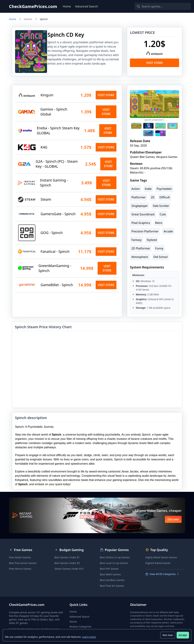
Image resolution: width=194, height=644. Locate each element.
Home (67, 6)
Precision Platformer (145, 231)
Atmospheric (140, 257)
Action (136, 189)
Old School (160, 257)
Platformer (139, 197)
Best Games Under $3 (67, 563)
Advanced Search (86, 6)
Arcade (168, 231)
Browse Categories (80, 627)
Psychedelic (164, 189)
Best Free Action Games (23, 563)
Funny (159, 248)
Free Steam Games (20, 557)
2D (153, 197)
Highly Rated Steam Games (161, 557)
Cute (163, 214)
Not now (168, 635)
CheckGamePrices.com (33, 6)
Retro (159, 223)
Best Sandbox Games (112, 580)
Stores (73, 622)
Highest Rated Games (158, 563)
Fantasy (136, 240)
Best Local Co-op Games (114, 563)
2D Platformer (141, 248)
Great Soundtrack (143, 214)
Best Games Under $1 (67, 557)
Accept (183, 635)
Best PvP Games (109, 569)
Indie (148, 189)
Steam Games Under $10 (69, 569)
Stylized (152, 240)
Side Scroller (161, 206)
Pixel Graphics (141, 223)
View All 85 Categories (162, 574)
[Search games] (157, 6)
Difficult (165, 197)
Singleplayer (140, 206)
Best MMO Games (110, 574)
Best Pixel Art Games (112, 586)
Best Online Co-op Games (115, 557)
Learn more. (89, 637)
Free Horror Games (20, 569)
